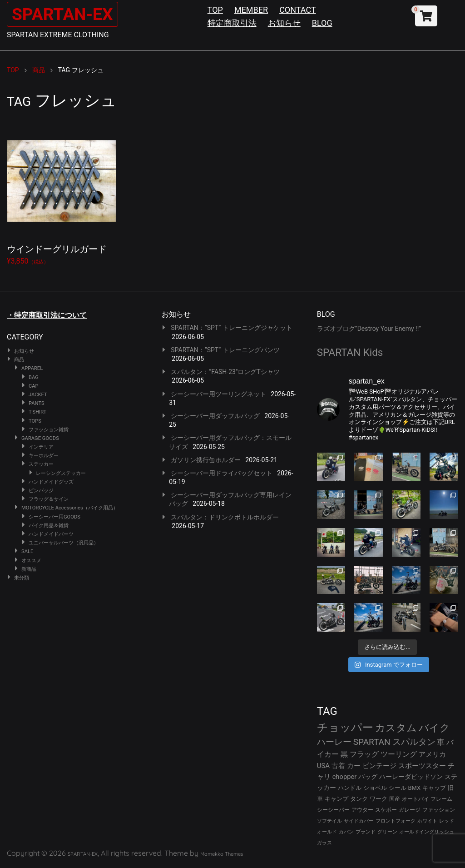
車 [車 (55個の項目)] (441, 742)
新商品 (29, 569)
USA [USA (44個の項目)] (324, 766)
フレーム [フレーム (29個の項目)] (441, 799)
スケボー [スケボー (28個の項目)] (386, 810)
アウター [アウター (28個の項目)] (362, 810)
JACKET (38, 395)
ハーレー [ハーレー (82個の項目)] (334, 742)
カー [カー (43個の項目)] (354, 766)
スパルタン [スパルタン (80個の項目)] (414, 742)
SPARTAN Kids (350, 352)
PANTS (37, 403)
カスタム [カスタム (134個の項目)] (396, 728)
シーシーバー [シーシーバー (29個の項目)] (333, 810)
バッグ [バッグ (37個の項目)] (368, 777)
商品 (19, 360)
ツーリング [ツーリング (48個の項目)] (399, 754)
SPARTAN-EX (66, 14)
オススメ (31, 561)
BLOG (322, 23)
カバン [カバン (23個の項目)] (346, 832)
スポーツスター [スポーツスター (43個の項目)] (422, 766)
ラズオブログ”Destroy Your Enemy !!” (369, 329)
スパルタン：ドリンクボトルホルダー (225, 517)
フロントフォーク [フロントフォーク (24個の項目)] (396, 821)
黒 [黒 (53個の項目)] (344, 754)
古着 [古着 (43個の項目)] (338, 766)
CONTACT (298, 10)
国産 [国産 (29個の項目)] (395, 799)
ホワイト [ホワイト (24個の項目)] (427, 821)
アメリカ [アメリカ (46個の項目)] (432, 754)
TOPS (35, 421)
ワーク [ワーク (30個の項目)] (378, 799)
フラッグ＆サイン (49, 499)
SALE (27, 551)
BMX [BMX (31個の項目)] (415, 788)
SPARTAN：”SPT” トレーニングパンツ (225, 350)
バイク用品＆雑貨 (49, 526)
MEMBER (251, 10)
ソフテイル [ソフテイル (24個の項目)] (329, 821)
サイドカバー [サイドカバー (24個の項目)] (359, 821)
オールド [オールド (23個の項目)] (327, 832)
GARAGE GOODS (40, 438)
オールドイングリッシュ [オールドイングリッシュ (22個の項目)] (427, 832)
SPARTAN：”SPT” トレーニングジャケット (231, 328)
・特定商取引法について (47, 315)
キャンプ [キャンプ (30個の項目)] (336, 799)
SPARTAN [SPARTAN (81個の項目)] (372, 742)
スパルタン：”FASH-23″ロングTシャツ (225, 372)
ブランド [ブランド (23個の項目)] (366, 832)
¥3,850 (62, 194)
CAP (34, 386)
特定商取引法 (232, 23)
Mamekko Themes (222, 854)
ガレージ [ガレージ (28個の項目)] (410, 810)
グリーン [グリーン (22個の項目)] (387, 832)
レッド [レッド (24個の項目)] (447, 821)
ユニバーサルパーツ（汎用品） (64, 543)
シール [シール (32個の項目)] (398, 788)
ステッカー (41, 464)
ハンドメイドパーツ (51, 534)
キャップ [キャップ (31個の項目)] (434, 788)
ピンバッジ (41, 491)
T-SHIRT (37, 412)
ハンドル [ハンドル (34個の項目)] (350, 788)
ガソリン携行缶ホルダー (206, 460)
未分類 (22, 578)
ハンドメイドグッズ (51, 482)
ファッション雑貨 (49, 430)
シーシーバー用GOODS (54, 517)
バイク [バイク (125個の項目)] (434, 728)
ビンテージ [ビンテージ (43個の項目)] (379, 766)
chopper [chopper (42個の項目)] (345, 777)
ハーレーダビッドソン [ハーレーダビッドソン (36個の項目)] (411, 777)
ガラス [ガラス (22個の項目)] (324, 843)
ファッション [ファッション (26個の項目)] (439, 810)
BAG (34, 377)
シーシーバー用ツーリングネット (218, 394)
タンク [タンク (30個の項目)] (359, 799)
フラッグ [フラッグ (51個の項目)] (364, 754)
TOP (215, 10)
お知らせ (284, 23)
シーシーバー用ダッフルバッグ (215, 416)
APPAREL (32, 368)
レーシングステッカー (61, 473)
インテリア (41, 447)
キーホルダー (44, 456)
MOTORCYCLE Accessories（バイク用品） (70, 508)
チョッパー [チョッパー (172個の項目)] (345, 728)
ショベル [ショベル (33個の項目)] (375, 788)
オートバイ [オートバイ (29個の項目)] (416, 799)
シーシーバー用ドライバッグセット (222, 473)
